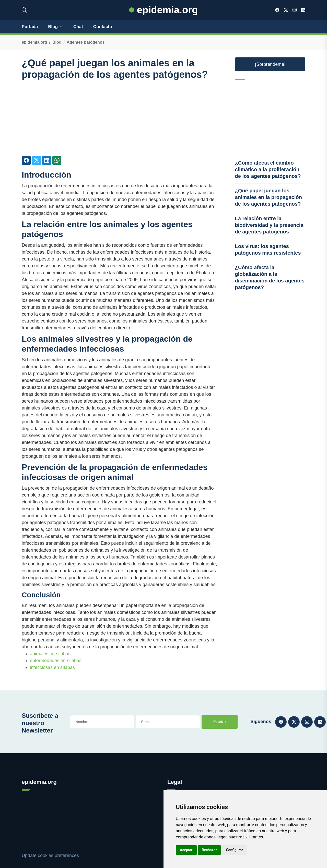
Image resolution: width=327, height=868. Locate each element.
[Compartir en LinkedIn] (47, 160)
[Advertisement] (119, 120)
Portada (30, 27)
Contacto (103, 27)
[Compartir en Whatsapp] (57, 160)
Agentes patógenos (86, 42)
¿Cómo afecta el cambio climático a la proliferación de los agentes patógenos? (268, 169)
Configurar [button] (234, 850)
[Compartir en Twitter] (36, 160)
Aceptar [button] (186, 850)
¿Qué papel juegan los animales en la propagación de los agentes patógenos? (268, 197)
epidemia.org (163, 10)
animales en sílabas (50, 654)
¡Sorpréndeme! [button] (270, 64)
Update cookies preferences (50, 855)
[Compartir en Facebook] (26, 160)
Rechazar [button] (209, 850)
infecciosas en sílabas (52, 667)
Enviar (220, 722)
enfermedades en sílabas (56, 661)
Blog (56, 27)
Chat (78, 27)
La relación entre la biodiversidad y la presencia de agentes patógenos (269, 225)
